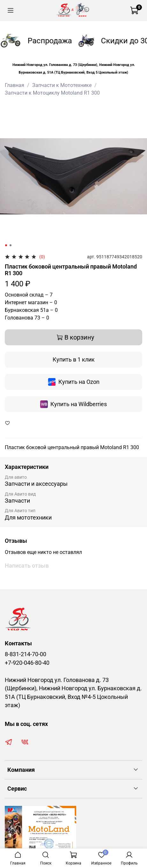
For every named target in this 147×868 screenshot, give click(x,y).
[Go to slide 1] (6, 245)
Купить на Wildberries (73, 404)
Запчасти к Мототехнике (62, 85)
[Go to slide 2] (11, 245)
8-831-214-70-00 (26, 654)
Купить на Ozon (74, 382)
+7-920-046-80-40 (27, 663)
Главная (15, 85)
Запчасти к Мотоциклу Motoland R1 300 (52, 93)
